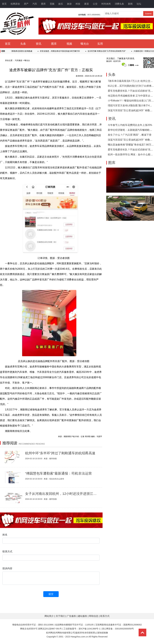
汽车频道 (18, 60)
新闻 (130, 4)
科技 (78, 4)
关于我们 (61, 616)
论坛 (139, 4)
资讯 (38, 44)
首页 (4, 4)
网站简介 (49, 616)
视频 (69, 44)
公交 (95, 4)
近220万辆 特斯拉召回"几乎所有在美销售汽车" (108, 51)
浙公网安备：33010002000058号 (118, 629)
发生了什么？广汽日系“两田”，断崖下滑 (130, 135)
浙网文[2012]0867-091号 (50, 629)
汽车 (35, 4)
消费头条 (119, 4)
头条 (23, 44)
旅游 (69, 4)
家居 (87, 4)
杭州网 (49, 633)
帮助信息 (94, 616)
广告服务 (72, 616)
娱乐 (61, 4)
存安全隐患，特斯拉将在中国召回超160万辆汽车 (61, 51)
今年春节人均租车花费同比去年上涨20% (130, 125)
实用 (100, 44)
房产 (26, 4)
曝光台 (85, 44)
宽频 (52, 4)
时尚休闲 (106, 4)
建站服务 (83, 616)
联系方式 (105, 616)
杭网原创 (15, 4)
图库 (43, 4)
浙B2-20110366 (46, 625)
